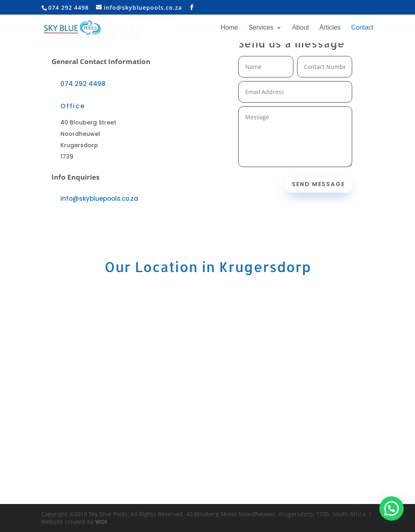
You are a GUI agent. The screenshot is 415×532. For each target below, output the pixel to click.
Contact (362, 28)
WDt (101, 522)
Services (261, 28)
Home (230, 28)
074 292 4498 (83, 84)
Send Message (318, 184)
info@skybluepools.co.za (99, 198)
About (300, 28)
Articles (330, 28)
